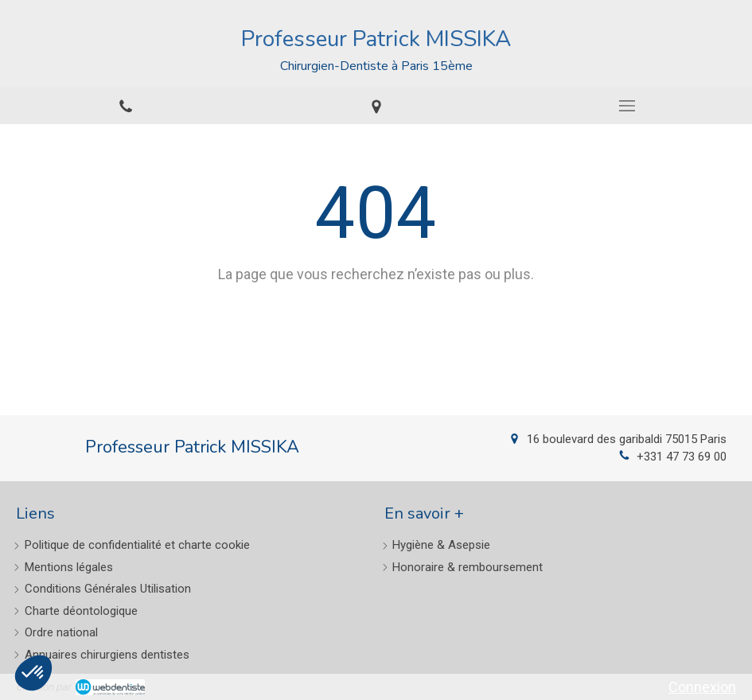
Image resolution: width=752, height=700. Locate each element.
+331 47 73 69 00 (682, 457)
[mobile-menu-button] (627, 106)
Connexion (702, 687)
